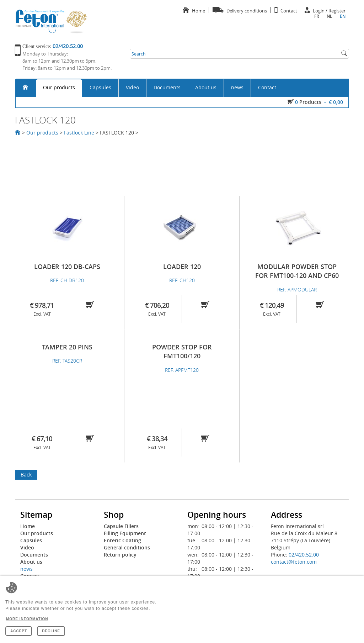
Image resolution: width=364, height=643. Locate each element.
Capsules (100, 87)
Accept (19, 631)
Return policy (120, 555)
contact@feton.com (294, 562)
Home (28, 526)
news (237, 87)
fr (317, 16)
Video (132, 87)
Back (26, 475)
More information (27, 619)
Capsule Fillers (121, 526)
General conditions (127, 547)
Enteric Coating (122, 540)
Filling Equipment (125, 533)
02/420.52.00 (304, 555)
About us (206, 87)
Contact (267, 87)
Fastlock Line (79, 133)
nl (330, 16)
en (343, 16)
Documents (167, 87)
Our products (59, 87)
